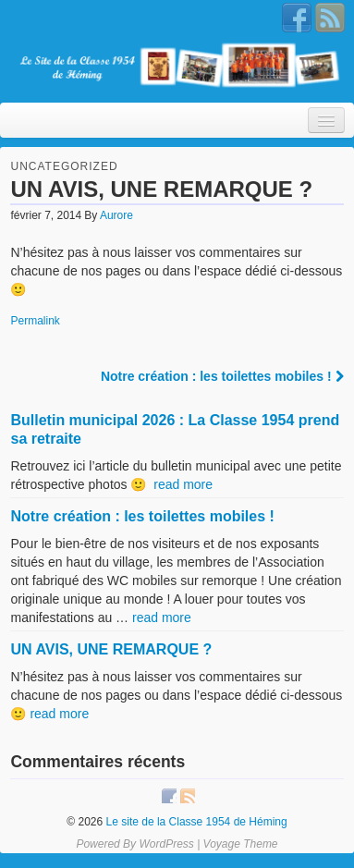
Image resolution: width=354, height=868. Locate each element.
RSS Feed (330, 18)
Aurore (116, 215)
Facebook (297, 18)
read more (183, 484)
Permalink (35, 321)
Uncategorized (64, 166)
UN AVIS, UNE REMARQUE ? (111, 649)
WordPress (166, 844)
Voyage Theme (241, 844)
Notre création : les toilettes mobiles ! (222, 376)
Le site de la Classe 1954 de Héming (195, 822)
